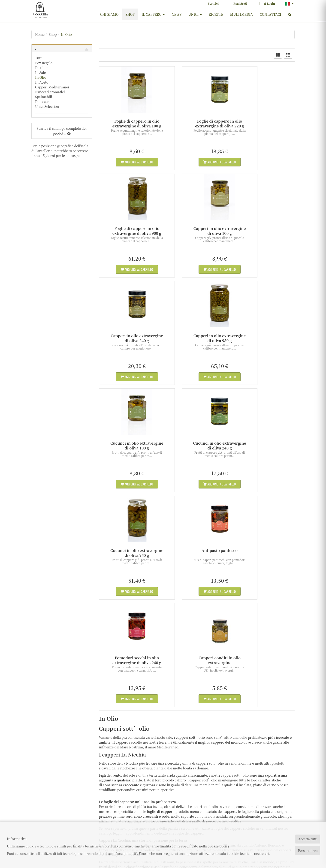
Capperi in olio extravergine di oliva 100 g (129, 231)
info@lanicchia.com (49, 807)
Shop (130, 14)
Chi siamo (109, 14)
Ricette (216, 14)
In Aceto (42, 82)
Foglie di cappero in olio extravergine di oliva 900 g (264, 124)
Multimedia (241, 14)
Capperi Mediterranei (52, 87)
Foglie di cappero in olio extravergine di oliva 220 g (197, 124)
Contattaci (270, 14)
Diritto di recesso (134, 821)
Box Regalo (44, 63)
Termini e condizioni (137, 815)
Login (270, 3)
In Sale (41, 72)
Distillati (42, 68)
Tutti (39, 58)
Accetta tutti (308, 839)
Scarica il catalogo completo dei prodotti (62, 131)
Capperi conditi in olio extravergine (264, 446)
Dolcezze (42, 102)
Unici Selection (47, 106)
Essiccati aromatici (50, 92)
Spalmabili (44, 97)
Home (40, 34)
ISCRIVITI (264, 805)
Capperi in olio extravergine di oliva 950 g (264, 231)
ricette (221, 739)
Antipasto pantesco (129, 443)
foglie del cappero (189, 618)
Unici (195, 14)
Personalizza (308, 850)
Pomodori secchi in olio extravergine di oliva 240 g (197, 446)
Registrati (240, 3)
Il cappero (153, 14)
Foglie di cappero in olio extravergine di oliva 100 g (129, 124)
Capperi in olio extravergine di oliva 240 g (197, 231)
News (177, 14)
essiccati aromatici (128, 727)
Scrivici (213, 3)
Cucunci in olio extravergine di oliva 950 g (264, 338)
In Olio (67, 34)
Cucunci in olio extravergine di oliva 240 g (197, 338)
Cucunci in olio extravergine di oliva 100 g (129, 338)
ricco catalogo (135, 739)
